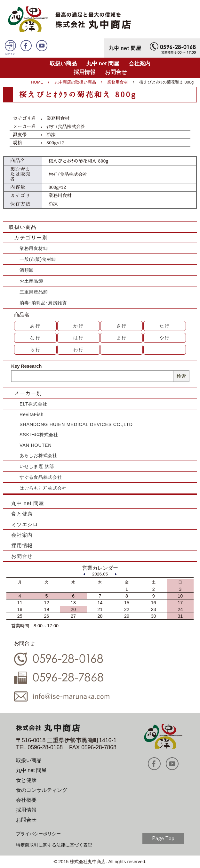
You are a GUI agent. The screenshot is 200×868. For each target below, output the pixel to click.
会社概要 (26, 800)
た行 (165, 326)
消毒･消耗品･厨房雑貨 (43, 303)
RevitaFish (32, 414)
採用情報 (84, 72)
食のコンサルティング (42, 790)
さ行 (122, 326)
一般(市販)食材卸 (38, 259)
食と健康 (22, 514)
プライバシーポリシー (38, 834)
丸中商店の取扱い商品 (75, 82)
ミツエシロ (25, 524)
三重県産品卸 (34, 292)
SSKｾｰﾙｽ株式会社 (39, 435)
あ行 (36, 326)
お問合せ (116, 72)
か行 (79, 326)
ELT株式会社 (33, 404)
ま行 (122, 338)
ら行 (36, 350)
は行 (79, 338)
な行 (36, 338)
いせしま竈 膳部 (37, 466)
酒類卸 (27, 270)
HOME (37, 82)
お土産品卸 (31, 281)
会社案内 (140, 64)
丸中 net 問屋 (103, 64)
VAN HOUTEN (36, 445)
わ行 (79, 350)
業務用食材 (118, 82)
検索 (181, 376)
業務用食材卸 (34, 248)
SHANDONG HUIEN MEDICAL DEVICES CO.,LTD (76, 424)
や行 (165, 338)
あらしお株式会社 (38, 455)
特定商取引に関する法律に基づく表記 (54, 845)
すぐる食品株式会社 (41, 477)
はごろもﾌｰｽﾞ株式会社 (43, 488)
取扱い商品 (63, 64)
